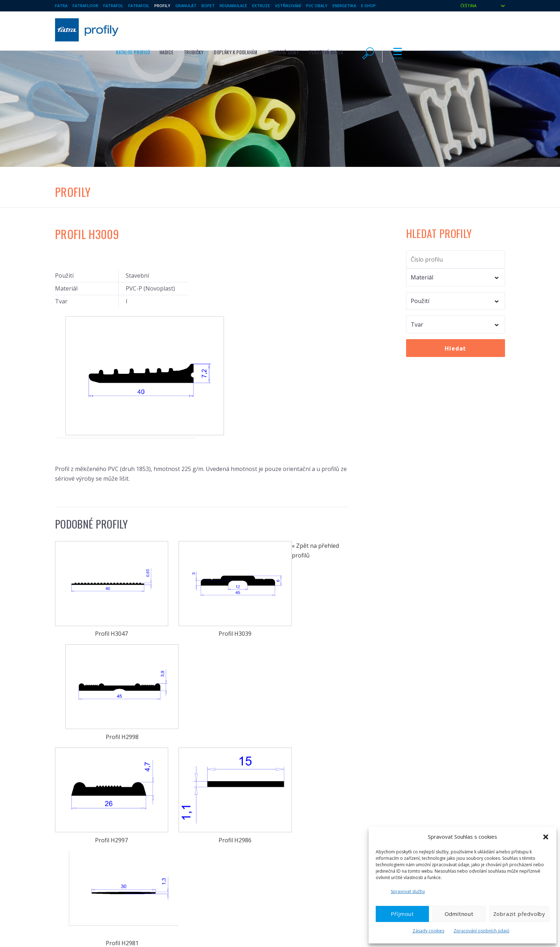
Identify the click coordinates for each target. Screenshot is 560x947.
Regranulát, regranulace (314, 811)
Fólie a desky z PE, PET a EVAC (204, 811)
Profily (162, 6)
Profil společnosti (425, 788)
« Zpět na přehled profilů (88, 727)
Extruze (261, 6)
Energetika (344, 6)
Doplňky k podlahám (333, 29)
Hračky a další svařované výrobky (207, 800)
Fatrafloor (85, 6)
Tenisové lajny (381, 29)
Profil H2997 (100, 590)
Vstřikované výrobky (310, 788)
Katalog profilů (231, 29)
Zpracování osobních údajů (481, 931)
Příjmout (402, 914)
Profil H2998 (304, 504)
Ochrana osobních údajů (432, 811)
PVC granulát (69, 823)
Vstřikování (288, 6)
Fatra (61, 6)
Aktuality (415, 800)
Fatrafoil (139, 6)
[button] (546, 837)
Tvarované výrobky (309, 800)
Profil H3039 (202, 504)
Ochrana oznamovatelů (431, 823)
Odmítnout (459, 914)
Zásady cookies (428, 931)
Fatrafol (113, 6)
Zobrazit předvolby (519, 914)
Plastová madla (424, 29)
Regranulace (233, 6)
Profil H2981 (304, 590)
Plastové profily (189, 788)
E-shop (368, 6)
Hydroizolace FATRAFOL (80, 800)
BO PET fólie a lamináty (196, 823)
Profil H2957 (100, 675)
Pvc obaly (317, 6)
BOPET (208, 6)
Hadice (264, 29)
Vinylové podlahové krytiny (83, 788)
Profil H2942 (202, 675)
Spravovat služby (408, 891)
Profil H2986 (202, 590)
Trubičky (291, 29)
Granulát (186, 6)
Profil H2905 (304, 675)
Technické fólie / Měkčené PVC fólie (93, 811)
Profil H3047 (100, 504)
